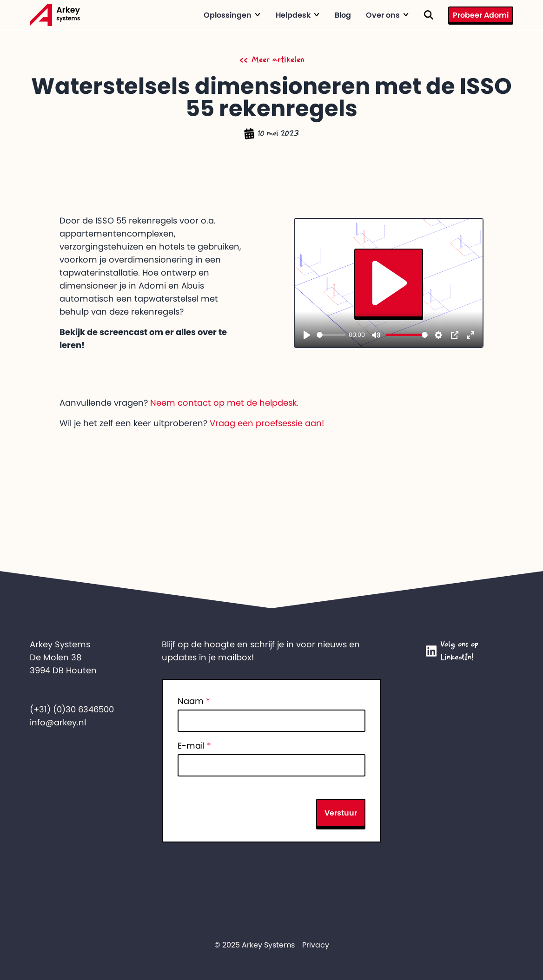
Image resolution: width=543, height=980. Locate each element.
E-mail (194, 746)
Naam (194, 701)
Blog (343, 15)
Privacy (316, 945)
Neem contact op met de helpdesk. (224, 403)
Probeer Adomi (481, 15)
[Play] (307, 335)
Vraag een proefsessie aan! (267, 423)
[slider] (331, 335)
